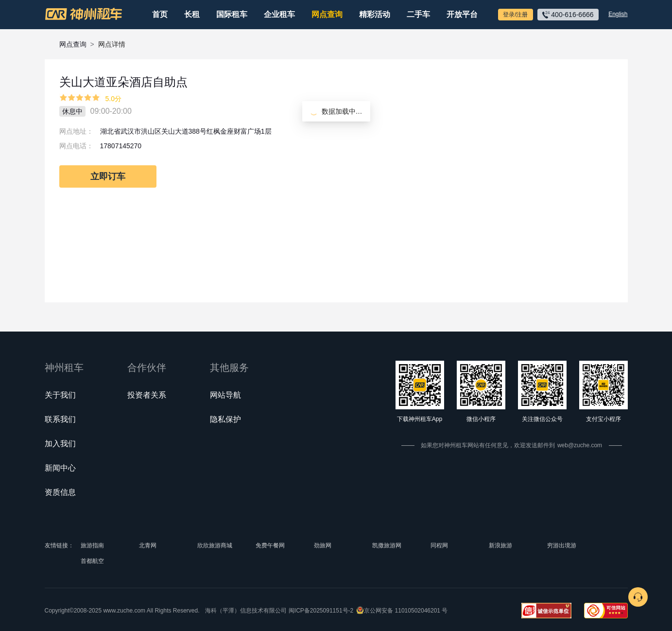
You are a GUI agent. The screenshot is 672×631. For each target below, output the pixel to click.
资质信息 (60, 492)
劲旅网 (323, 545)
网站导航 (225, 395)
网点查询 (327, 14)
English (618, 14)
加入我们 (60, 444)
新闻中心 (60, 468)
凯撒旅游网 (387, 545)
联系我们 (60, 419)
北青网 (148, 545)
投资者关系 (147, 395)
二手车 (418, 14)
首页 (160, 14)
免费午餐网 (270, 545)
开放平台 (462, 14)
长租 (192, 14)
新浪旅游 (500, 545)
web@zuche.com (580, 445)
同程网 (439, 545)
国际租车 (232, 14)
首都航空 (92, 561)
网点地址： (76, 131)
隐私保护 (225, 419)
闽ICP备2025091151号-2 (321, 611)
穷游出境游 (562, 545)
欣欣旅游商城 (215, 545)
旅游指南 (92, 545)
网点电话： (76, 146)
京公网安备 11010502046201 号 (406, 611)
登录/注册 (515, 15)
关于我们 (60, 395)
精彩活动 (375, 14)
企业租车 (279, 14)
